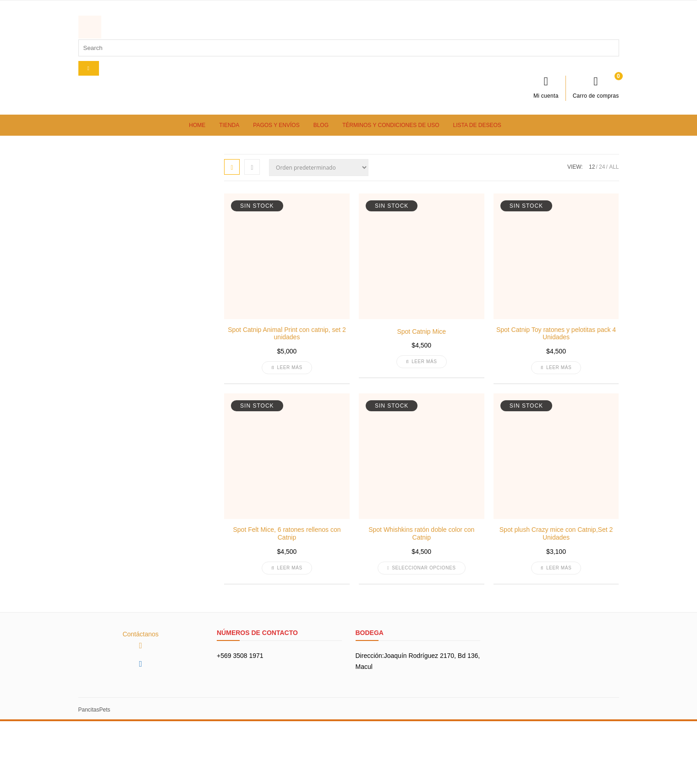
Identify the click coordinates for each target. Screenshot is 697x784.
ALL (614, 167)
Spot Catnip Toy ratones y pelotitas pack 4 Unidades (556, 334)
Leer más (287, 367)
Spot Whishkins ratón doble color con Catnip (421, 533)
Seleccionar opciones (422, 568)
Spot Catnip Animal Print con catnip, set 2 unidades (287, 334)
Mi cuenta (546, 87)
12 (592, 167)
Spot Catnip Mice (421, 331)
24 (602, 167)
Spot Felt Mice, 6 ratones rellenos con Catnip (287, 533)
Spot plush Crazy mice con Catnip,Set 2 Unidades (556, 533)
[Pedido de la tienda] (319, 168)
